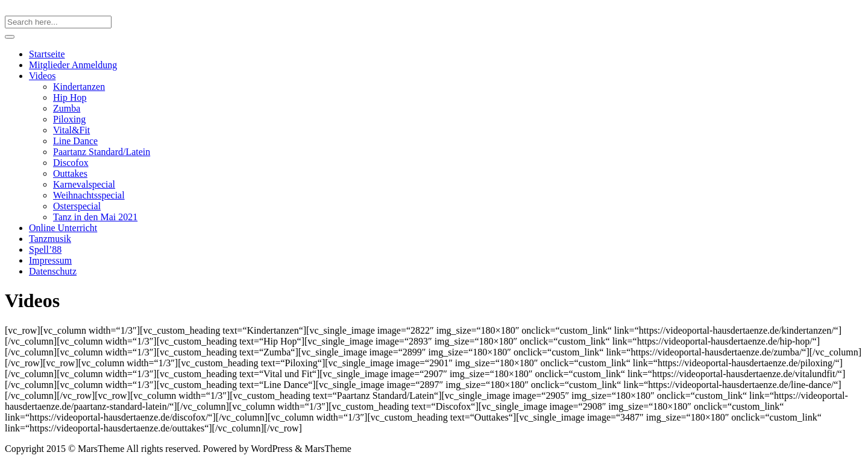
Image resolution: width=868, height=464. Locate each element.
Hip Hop (70, 97)
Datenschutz (53, 271)
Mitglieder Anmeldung (73, 65)
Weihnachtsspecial (89, 195)
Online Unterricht (63, 228)
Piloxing (69, 119)
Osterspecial (77, 206)
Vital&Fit (71, 130)
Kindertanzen (79, 87)
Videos (42, 76)
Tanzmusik (50, 239)
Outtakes (70, 173)
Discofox (71, 163)
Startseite (47, 54)
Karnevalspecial (84, 184)
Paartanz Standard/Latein (102, 152)
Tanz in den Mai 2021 (95, 217)
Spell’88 (45, 249)
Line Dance (75, 141)
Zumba (67, 108)
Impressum (50, 260)
